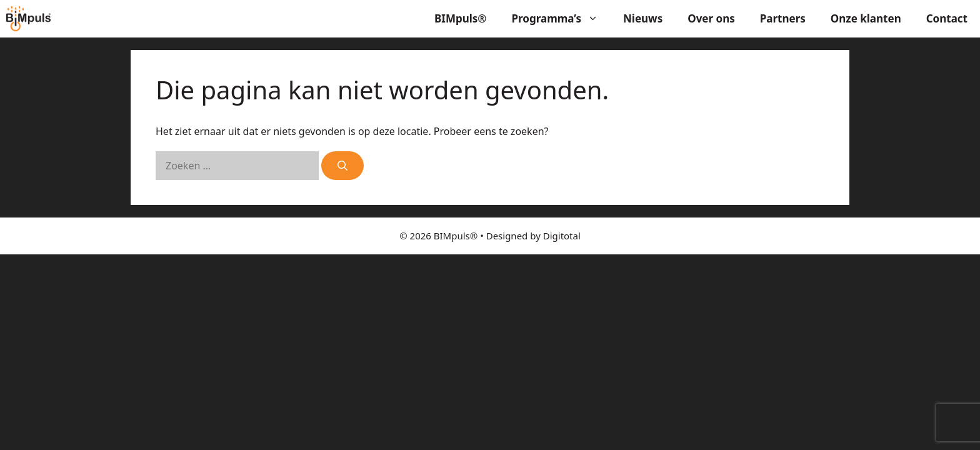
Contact (947, 18)
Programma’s (562, 19)
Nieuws (643, 18)
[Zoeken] (342, 166)
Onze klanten (866, 18)
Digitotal (562, 236)
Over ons (711, 18)
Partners (783, 18)
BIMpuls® (461, 18)
